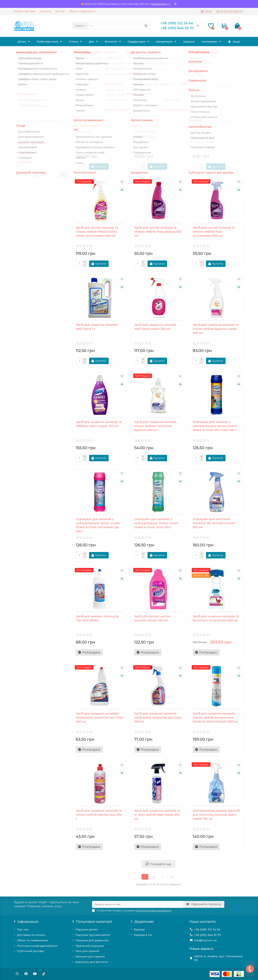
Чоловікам (209, 42)
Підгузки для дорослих (92, 940)
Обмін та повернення (82, 11)
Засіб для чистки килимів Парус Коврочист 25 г (212, 132)
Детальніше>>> (161, 4)
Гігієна (74, 42)
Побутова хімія (47, 42)
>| (172, 877)
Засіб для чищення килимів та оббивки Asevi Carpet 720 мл (99, 424)
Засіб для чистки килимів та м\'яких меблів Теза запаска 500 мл (158, 232)
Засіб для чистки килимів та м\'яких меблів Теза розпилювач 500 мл (214, 232)
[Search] (119, 26)
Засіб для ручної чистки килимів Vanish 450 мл (152, 618)
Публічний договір (30, 951)
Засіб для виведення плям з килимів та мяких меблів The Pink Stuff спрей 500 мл (98, 134)
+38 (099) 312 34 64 (207, 929)
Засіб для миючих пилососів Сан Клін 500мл (97, 618)
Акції (234, 42)
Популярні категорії (92, 922)
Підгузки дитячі (87, 929)
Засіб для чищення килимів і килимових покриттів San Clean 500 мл (100, 718)
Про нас (60, 11)
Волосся (111, 42)
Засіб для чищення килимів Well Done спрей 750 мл (155, 327)
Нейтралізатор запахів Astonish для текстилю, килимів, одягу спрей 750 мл (216, 815)
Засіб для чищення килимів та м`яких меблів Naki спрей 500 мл (157, 815)
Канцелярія (164, 42)
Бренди (139, 929)
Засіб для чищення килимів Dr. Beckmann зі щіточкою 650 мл (216, 618)
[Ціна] (24, 174)
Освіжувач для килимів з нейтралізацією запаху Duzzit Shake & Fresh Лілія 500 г (156, 523)
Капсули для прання (90, 956)
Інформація (26, 922)
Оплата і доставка (25, 11)
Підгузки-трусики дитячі (93, 935)
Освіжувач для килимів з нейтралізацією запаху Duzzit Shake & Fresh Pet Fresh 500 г (215, 426)
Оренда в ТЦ (143, 935)
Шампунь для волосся (92, 962)
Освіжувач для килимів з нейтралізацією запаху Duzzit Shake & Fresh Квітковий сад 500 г (98, 525)
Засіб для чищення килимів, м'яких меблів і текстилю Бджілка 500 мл (156, 426)
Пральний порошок (90, 946)
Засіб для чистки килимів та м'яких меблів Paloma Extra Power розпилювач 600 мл (97, 232)
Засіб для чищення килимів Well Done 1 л (97, 327)
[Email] (138, 904)
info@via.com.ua (205, 940)
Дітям (22, 42)
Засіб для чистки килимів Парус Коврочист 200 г (153, 132)
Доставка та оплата (31, 935)
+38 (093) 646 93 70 (208, 935)
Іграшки (189, 42)
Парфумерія (137, 42)
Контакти (45, 11)
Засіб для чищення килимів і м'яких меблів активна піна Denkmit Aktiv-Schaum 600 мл (215, 718)
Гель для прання (87, 951)
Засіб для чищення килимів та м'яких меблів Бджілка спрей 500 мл (216, 329)
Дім (92, 42)
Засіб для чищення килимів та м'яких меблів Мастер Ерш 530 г (99, 815)
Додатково (142, 922)
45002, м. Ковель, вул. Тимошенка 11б (218, 958)
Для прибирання (58, 52)
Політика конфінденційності (37, 946)
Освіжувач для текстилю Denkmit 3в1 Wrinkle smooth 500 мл (214, 523)
